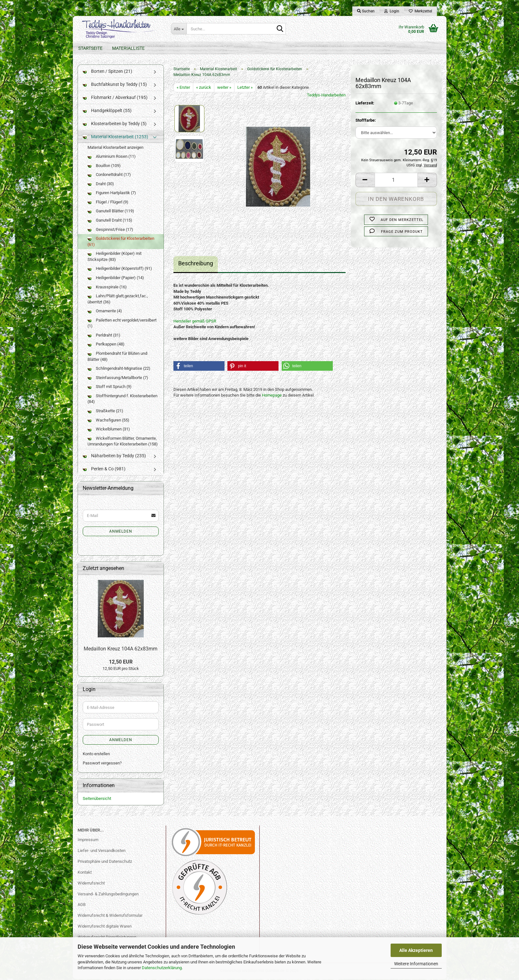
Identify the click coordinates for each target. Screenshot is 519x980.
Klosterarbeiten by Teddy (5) (115, 125)
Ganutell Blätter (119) (111, 212)
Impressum (88, 841)
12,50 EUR (121, 663)
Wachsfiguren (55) (108, 421)
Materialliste (128, 48)
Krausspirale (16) (107, 288)
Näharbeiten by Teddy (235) (114, 457)
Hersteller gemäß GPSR (195, 322)
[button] (365, 181)
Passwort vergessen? (102, 764)
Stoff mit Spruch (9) (110, 388)
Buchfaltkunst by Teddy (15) (115, 85)
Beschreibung (196, 265)
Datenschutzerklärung (162, 968)
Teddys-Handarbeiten (326, 96)
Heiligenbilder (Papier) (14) (116, 279)
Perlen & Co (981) (104, 470)
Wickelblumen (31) (109, 430)
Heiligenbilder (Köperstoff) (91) (120, 270)
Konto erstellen (96, 755)
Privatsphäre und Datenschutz (105, 862)
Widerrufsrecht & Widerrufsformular (110, 917)
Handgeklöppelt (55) (107, 111)
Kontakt (85, 873)
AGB (82, 906)
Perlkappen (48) (106, 345)
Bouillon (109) (104, 167)
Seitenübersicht (97, 800)
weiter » (224, 88)
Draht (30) (101, 185)
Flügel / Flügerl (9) (108, 203)
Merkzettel (420, 11)
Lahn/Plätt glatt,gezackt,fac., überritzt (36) (118, 300)
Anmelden (121, 532)
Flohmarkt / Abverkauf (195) (115, 98)
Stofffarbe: (366, 121)
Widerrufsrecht (91, 884)
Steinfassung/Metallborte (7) (118, 379)
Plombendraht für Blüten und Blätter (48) (117, 358)
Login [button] (392, 11)
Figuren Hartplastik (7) (112, 194)
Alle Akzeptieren (416, 950)
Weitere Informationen (416, 964)
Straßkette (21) (105, 412)
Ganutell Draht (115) (110, 221)
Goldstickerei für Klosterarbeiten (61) (121, 243)
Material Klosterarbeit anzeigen (115, 148)
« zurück (204, 88)
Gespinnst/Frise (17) (110, 230)
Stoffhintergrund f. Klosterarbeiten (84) (122, 400)
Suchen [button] (366, 11)
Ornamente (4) (105, 312)
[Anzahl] (396, 181)
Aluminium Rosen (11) (112, 158)
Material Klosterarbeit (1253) (115, 138)
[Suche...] (179, 29)
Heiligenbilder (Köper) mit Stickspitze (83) (114, 258)
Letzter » (245, 88)
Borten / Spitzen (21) (107, 72)
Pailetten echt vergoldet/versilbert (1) (122, 324)
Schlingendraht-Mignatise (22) (119, 370)
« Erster (183, 88)
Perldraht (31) (104, 336)
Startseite (90, 48)
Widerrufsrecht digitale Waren (105, 927)
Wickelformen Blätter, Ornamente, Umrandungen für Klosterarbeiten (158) (123, 442)
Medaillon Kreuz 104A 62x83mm (121, 650)
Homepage (272, 396)
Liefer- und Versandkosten (102, 851)
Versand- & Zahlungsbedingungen (108, 895)
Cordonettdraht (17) (109, 176)
